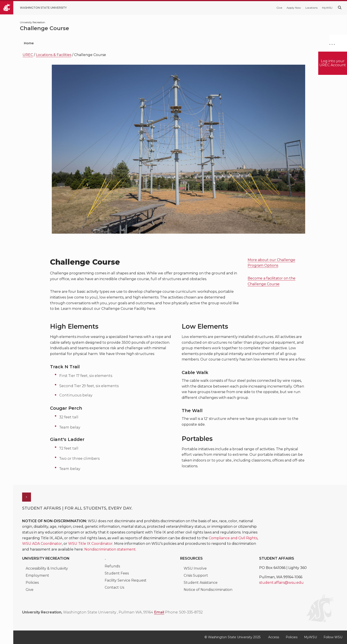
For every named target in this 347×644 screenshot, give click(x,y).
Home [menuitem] (29, 43)
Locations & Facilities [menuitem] (114, 43)
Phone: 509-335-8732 (184, 612)
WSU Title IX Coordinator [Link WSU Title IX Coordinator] (90, 544)
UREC (28, 55)
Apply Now (294, 8)
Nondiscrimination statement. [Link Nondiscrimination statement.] (110, 549)
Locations (311, 8)
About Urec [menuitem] (238, 43)
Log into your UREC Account (333, 63)
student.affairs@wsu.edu (281, 583)
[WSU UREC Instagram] (81, 620)
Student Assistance (201, 583)
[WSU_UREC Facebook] (42, 620)
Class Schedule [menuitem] (277, 43)
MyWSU (327, 8)
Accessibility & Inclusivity (47, 568)
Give (279, 8)
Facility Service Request (126, 580)
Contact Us (114, 587)
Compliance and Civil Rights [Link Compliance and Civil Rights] (233, 538)
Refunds (112, 566)
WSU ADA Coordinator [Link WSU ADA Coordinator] (42, 544)
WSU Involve (195, 568)
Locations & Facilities (54, 55)
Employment (37, 575)
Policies (32, 583)
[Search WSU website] (340, 8)
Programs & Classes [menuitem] (64, 43)
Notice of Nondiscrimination (208, 590)
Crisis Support (196, 575)
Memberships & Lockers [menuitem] (167, 43)
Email (159, 612)
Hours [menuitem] (208, 43)
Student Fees (117, 573)
